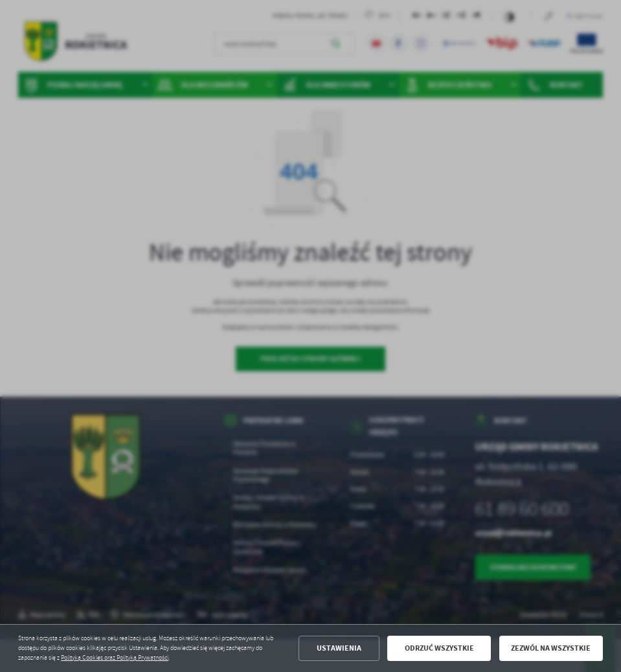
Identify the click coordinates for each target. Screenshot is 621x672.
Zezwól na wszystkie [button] (551, 648)
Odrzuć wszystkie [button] (439, 648)
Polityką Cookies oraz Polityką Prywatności (115, 658)
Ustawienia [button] (339, 648)
